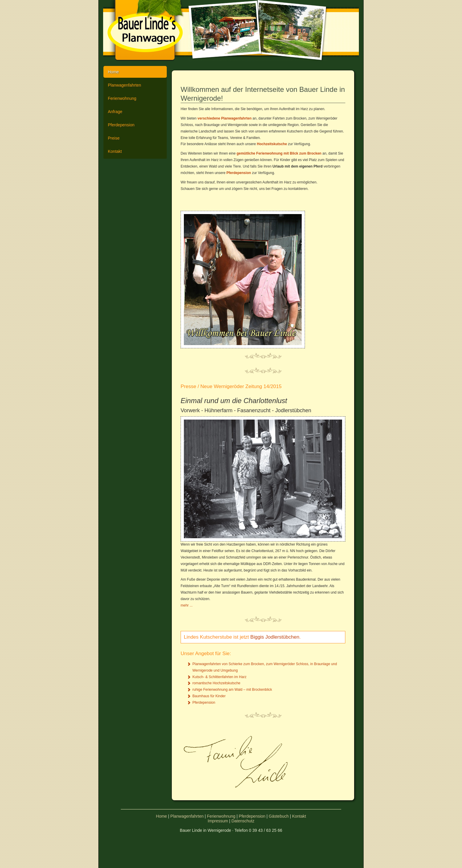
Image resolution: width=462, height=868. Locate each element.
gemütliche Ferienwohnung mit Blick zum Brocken (279, 153)
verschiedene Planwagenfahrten (224, 118)
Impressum (218, 821)
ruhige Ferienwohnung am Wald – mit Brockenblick (232, 690)
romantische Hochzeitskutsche (216, 683)
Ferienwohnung (122, 98)
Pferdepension (121, 125)
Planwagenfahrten (124, 85)
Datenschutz (243, 821)
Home (113, 72)
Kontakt (115, 151)
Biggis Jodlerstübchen (275, 637)
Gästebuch (279, 816)
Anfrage (115, 112)
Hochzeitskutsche (272, 144)
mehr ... (187, 605)
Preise (114, 138)
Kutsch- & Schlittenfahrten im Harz (219, 677)
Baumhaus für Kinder (209, 696)
